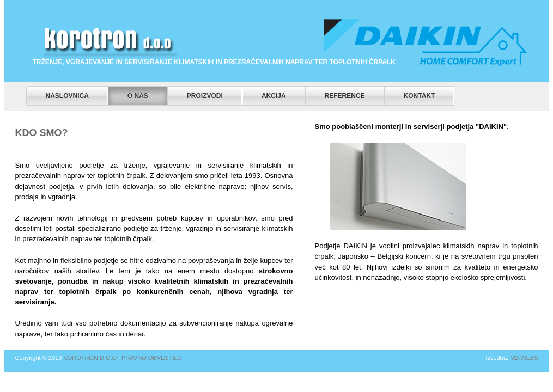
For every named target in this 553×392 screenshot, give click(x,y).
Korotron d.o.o (90, 358)
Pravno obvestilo (152, 358)
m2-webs (524, 358)
